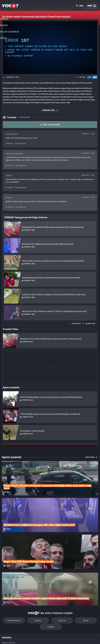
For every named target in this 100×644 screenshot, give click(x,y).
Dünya (39, 586)
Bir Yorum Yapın (50, 125)
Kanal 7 (19, 638)
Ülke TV (49, 638)
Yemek (51, 594)
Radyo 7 (29, 638)
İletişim (5, 621)
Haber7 (63, 638)
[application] (50, 48)
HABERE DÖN (89, 323)
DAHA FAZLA (91, 456)
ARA (80, 6)
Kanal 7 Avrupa (39, 638)
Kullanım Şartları (9, 609)
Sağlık (61, 586)
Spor (82, 586)
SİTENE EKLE (75, 323)
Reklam (5, 615)
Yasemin (78, 638)
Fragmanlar (18, 586)
